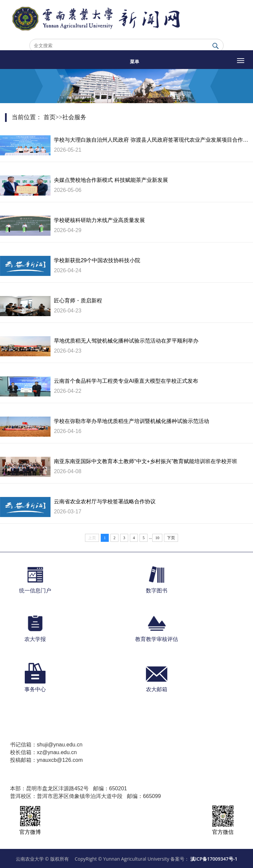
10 (157, 538)
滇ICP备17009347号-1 (214, 859)
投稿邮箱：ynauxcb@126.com (46, 760)
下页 (171, 538)
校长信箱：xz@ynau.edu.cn (43, 752)
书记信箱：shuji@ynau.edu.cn (46, 745)
